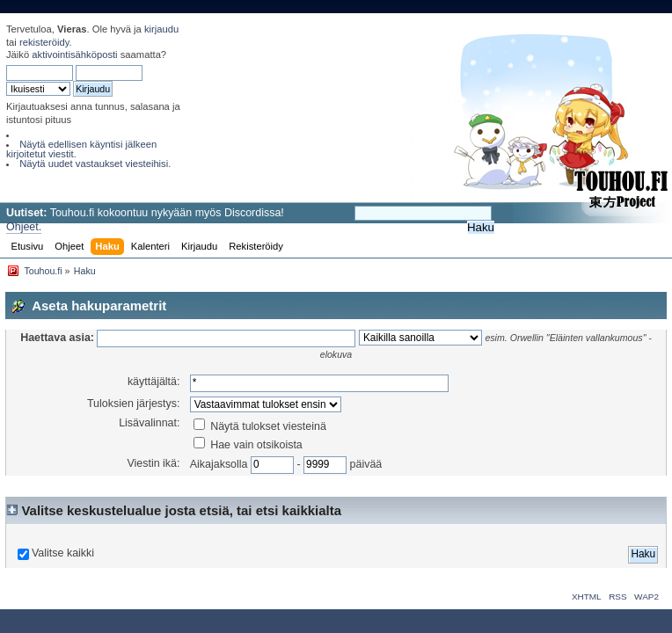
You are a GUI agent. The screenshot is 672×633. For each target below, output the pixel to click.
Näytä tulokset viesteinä (260, 426)
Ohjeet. (24, 227)
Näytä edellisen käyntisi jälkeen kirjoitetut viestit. (81, 149)
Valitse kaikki (63, 553)
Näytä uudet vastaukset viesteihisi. (95, 164)
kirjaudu (161, 29)
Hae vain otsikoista (248, 445)
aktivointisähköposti (74, 55)
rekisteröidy (44, 42)
